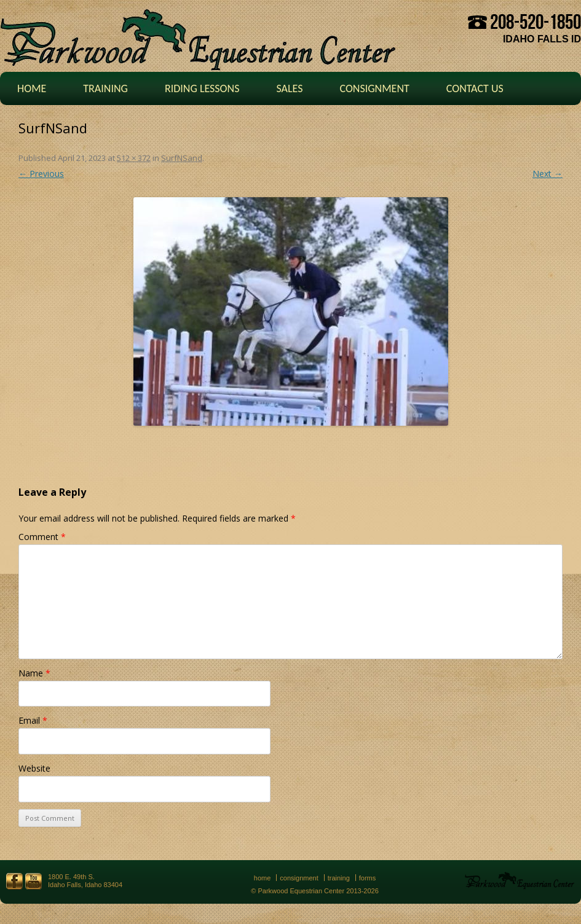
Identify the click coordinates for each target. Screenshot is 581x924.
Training (105, 88)
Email (33, 720)
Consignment (374, 88)
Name (34, 673)
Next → (547, 174)
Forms (368, 878)
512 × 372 (134, 158)
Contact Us (475, 88)
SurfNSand (182, 158)
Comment (42, 537)
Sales (289, 88)
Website (34, 768)
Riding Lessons (202, 88)
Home (32, 88)
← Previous (41, 174)
